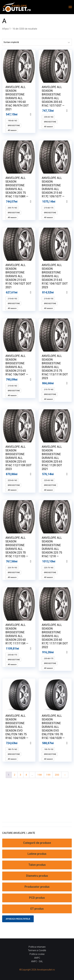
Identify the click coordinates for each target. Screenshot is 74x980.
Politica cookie (37, 954)
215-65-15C (12, 299)
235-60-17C (12, 655)
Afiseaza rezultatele (18, 919)
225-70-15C (12, 568)
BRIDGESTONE (14, 125)
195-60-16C (12, 121)
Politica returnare (37, 947)
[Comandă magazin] (37, 42)
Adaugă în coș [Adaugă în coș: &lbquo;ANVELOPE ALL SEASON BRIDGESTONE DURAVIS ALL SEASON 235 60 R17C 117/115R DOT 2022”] (70, 652)
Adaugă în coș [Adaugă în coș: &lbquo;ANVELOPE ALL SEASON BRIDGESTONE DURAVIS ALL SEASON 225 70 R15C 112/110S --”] (34, 561)
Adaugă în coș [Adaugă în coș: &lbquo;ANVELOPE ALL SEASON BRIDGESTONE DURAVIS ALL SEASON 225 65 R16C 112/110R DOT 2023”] (34, 474)
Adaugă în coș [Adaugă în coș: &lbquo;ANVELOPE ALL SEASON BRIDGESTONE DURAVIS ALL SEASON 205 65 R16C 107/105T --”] (70, 111)
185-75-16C (12, 749)
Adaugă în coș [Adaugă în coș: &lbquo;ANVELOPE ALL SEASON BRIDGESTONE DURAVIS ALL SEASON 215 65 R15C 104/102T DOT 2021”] (34, 292)
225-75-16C (49, 568)
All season (12, 130)
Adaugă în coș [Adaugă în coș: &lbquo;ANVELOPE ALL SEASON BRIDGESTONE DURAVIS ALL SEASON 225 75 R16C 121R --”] (70, 561)
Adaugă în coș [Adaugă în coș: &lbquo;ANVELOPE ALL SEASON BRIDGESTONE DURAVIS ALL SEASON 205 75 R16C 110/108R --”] (34, 202)
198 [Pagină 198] (40, 775)
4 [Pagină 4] (26, 775)
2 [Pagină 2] (15, 775)
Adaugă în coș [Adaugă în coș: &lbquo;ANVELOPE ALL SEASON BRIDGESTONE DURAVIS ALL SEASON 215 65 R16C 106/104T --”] (34, 380)
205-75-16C (12, 208)
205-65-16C (49, 117)
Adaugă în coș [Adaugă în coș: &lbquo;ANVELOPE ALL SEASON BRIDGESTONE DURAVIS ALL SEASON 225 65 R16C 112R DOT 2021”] (70, 474)
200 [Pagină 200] (57, 775)
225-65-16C (12, 480)
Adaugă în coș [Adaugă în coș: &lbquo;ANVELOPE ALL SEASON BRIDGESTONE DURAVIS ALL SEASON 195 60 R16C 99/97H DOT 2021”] (34, 114)
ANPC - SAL (37, 961)
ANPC (37, 958)
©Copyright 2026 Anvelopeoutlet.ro (37, 970)
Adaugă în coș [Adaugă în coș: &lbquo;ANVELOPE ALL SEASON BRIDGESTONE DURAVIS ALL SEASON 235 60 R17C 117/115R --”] (34, 649)
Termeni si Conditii (37, 950)
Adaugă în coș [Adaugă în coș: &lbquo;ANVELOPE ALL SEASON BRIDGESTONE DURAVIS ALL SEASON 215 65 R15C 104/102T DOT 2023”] (70, 292)
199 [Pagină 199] (48, 775)
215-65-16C (12, 386)
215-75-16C (49, 389)
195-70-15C (49, 749)
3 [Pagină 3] (20, 775)
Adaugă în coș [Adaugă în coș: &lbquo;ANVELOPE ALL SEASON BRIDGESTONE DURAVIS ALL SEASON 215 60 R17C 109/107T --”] (70, 202)
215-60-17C (49, 208)
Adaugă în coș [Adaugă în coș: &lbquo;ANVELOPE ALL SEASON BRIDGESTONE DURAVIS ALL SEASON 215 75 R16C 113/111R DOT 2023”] (70, 383)
